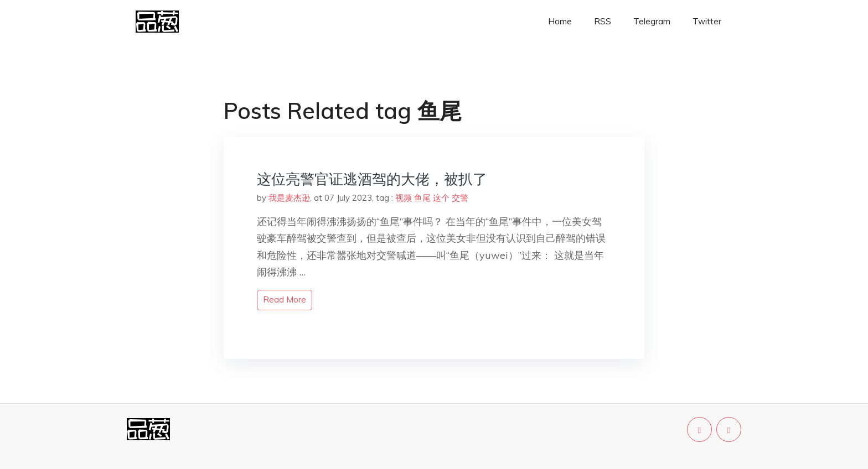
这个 (441, 198)
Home (560, 21)
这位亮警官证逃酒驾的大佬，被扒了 (372, 179)
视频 (404, 198)
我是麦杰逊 (289, 198)
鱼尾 (422, 198)
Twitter (707, 21)
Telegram (652, 21)
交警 (460, 198)
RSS (603, 21)
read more (285, 299)
